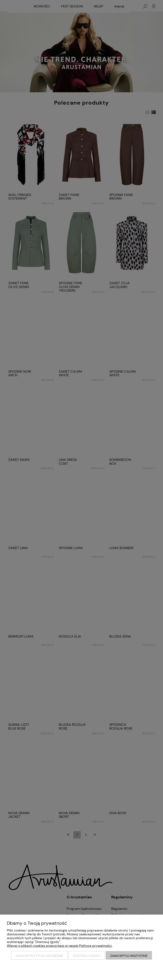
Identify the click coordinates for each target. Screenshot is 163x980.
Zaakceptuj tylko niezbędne (39, 956)
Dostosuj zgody (87, 956)
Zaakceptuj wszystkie (129, 956)
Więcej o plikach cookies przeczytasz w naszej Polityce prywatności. (60, 946)
